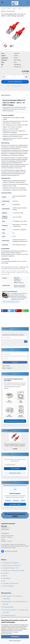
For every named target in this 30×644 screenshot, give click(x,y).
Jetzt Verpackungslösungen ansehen (15, 421)
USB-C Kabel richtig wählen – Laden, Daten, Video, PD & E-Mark (16, 611)
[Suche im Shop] (15, 465)
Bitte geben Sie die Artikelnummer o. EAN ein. (13, 335)
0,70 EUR (15, 449)
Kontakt (5, 576)
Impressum (6, 573)
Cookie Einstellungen (8, 586)
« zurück (9, 9)
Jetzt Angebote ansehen (15, 504)
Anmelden (15, 362)
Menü (2, 2)
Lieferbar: (4, 56)
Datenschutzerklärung (6, 634)
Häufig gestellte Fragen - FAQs (10, 568)
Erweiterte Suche (15, 473)
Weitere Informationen (15, 641)
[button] (4, 311)
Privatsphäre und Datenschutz (10, 583)
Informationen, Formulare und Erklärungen (14, 571)
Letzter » (20, 9)
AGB (4, 581)
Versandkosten (7, 578)
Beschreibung (6, 95)
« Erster (4, 9)
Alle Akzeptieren (15, 637)
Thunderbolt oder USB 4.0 (9, 615)
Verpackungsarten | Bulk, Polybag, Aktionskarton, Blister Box (15, 603)
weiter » (15, 9)
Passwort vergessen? (7, 368)
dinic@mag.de (20, 283)
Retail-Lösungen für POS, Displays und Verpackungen (13, 597)
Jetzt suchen (15, 469)
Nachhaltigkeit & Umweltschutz (11, 563)
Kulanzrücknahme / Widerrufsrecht (12, 565)
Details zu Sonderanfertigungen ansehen (11, 302)
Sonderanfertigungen (8, 607)
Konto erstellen (6, 366)
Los (26, 342)
